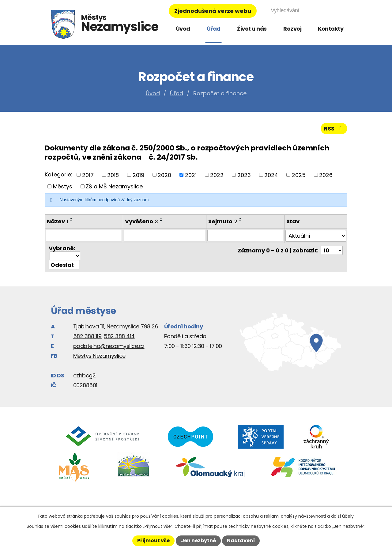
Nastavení (241, 541)
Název (58, 221)
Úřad (214, 29)
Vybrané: (62, 248)
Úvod (183, 29)
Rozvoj (292, 29)
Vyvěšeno (141, 221)
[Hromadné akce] (65, 255)
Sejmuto (223, 221)
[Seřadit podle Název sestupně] (72, 221)
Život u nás (252, 29)
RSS (334, 129)
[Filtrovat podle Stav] (316, 236)
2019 (138, 175)
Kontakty (331, 29)
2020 (164, 175)
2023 (244, 175)
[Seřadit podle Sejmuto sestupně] (241, 221)
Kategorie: (58, 174)
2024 (271, 175)
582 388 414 (119, 336)
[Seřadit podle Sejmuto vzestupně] (241, 218)
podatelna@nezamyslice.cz (109, 345)
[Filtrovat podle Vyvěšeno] (165, 236)
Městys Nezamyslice (99, 355)
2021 (191, 175)
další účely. (343, 516)
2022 (217, 175)
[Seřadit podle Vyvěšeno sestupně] (161, 221)
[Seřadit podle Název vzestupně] (72, 218)
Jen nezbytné (198, 541)
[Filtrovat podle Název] (84, 236)
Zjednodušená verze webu (213, 11)
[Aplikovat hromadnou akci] (64, 264)
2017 (88, 175)
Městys (63, 186)
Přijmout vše (153, 541)
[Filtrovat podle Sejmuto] (245, 236)
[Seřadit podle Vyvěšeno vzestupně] (161, 218)
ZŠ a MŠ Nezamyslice (114, 186)
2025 (299, 175)
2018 (113, 175)
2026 (326, 175)
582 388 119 (87, 336)
